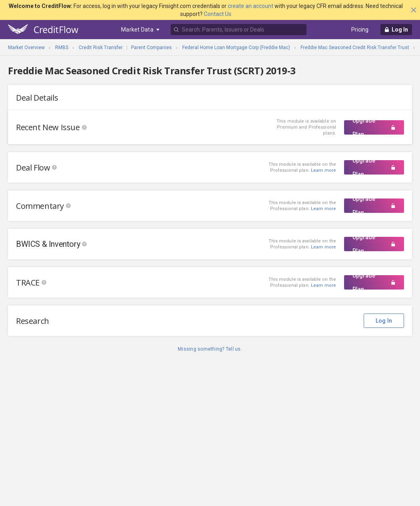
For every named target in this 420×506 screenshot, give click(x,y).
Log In (384, 321)
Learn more (323, 209)
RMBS (62, 48)
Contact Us (218, 14)
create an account (251, 6)
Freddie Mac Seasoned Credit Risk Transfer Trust (355, 48)
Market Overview (26, 48)
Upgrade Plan (374, 127)
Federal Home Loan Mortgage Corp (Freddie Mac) (236, 48)
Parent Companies (151, 48)
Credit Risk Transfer (101, 48)
